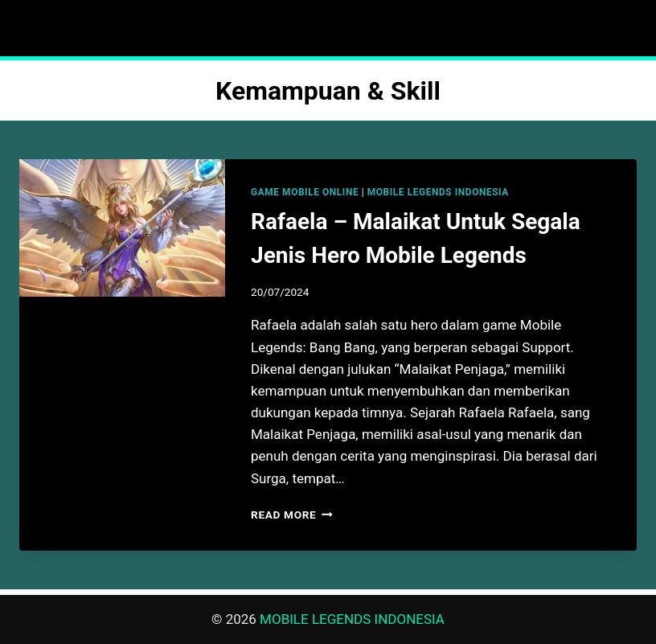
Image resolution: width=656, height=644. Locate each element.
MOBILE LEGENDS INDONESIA (438, 192)
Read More (292, 515)
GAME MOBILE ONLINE (305, 192)
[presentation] (122, 228)
